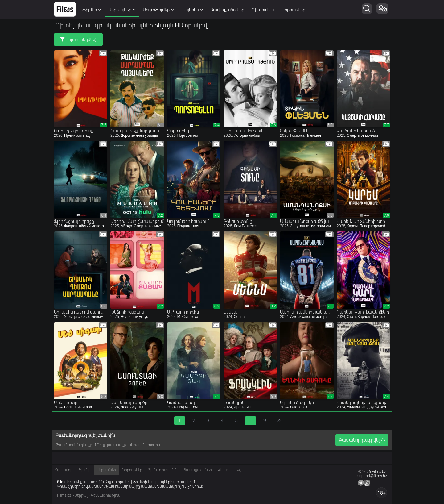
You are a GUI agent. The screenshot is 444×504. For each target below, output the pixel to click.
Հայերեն (192, 10)
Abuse (223, 470)
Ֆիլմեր (92, 10)
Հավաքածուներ (227, 10)
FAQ (238, 470)
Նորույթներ (293, 10)
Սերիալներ (122, 10)
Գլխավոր (64, 470)
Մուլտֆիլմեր (158, 10)
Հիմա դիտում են (163, 470)
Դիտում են (263, 10)
